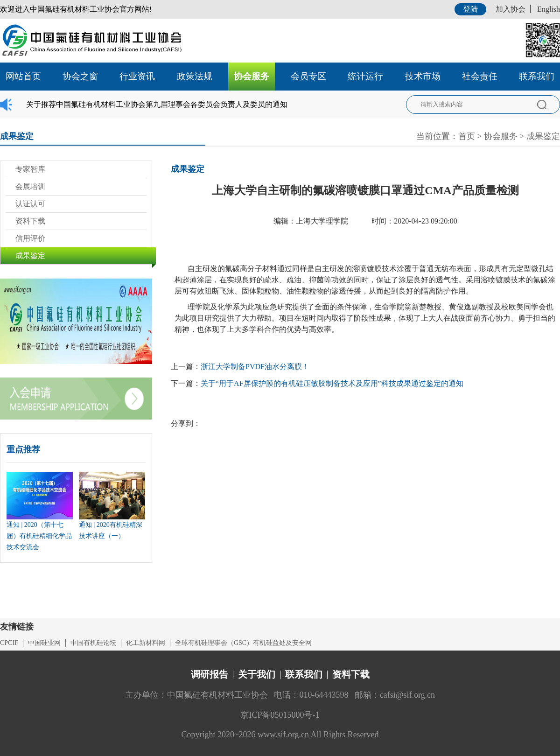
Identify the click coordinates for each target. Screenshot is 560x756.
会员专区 (308, 76)
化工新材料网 (146, 643)
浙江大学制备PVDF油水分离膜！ (255, 367)
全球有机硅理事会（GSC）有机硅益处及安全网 (243, 643)
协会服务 (252, 76)
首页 (467, 136)
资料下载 (30, 221)
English (549, 9)
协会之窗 (80, 76)
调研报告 (210, 674)
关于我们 (257, 674)
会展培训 (30, 186)
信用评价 (30, 238)
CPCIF (9, 643)
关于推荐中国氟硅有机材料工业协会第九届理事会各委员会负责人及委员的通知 (157, 104)
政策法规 (195, 76)
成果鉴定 (543, 136)
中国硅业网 (44, 643)
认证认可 (30, 204)
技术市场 (423, 76)
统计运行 (365, 76)
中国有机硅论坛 (93, 643)
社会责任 (480, 76)
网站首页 (23, 76)
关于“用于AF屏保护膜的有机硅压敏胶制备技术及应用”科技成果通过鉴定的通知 (332, 383)
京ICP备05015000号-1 (280, 715)
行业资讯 (137, 76)
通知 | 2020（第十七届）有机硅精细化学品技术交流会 (39, 536)
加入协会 (511, 9)
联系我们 (537, 76)
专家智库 (30, 169)
